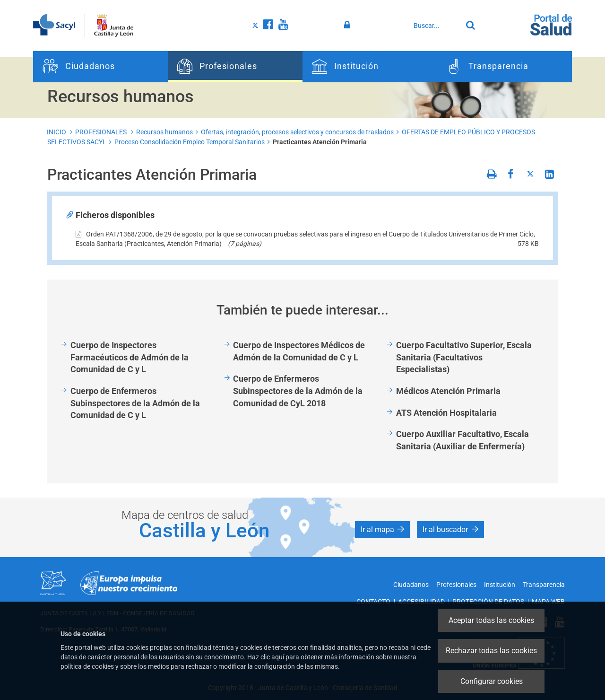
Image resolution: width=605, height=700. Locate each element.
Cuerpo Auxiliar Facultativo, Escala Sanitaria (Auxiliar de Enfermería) (462, 440)
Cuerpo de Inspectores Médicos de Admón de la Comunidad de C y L (299, 351)
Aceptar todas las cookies (491, 620)
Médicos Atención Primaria (448, 391)
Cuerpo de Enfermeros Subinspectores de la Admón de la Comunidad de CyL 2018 (298, 391)
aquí (278, 657)
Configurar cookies (492, 681)
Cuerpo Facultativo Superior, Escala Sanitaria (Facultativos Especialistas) (464, 357)
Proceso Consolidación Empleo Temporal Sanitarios (190, 142)
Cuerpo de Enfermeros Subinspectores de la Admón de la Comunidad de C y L (135, 403)
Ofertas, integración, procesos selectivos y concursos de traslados (297, 132)
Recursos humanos (164, 132)
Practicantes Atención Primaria (320, 142)
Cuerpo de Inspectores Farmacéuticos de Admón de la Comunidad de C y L (130, 357)
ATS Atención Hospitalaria (446, 413)
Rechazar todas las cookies (491, 651)
